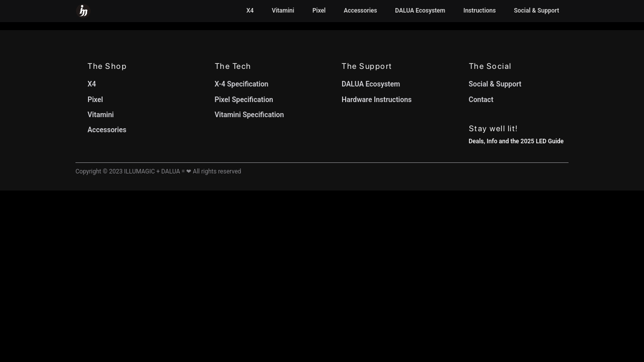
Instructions (479, 11)
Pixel (319, 11)
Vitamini (283, 11)
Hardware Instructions (377, 100)
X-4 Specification (242, 84)
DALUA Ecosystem (420, 11)
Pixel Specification (244, 100)
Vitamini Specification (250, 115)
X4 (250, 11)
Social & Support (536, 11)
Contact (481, 100)
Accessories (360, 11)
